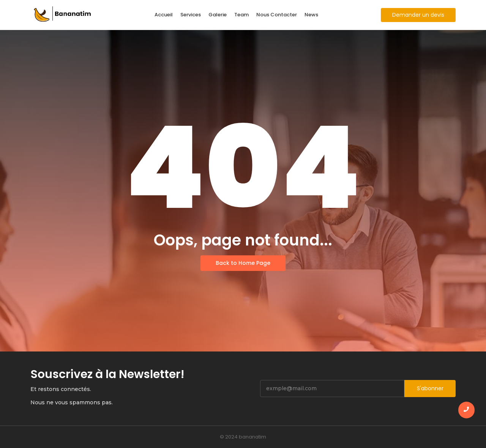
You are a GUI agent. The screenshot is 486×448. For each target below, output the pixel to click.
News (311, 15)
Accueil (164, 15)
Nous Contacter (277, 15)
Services (191, 15)
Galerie (218, 15)
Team (241, 15)
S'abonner (430, 388)
